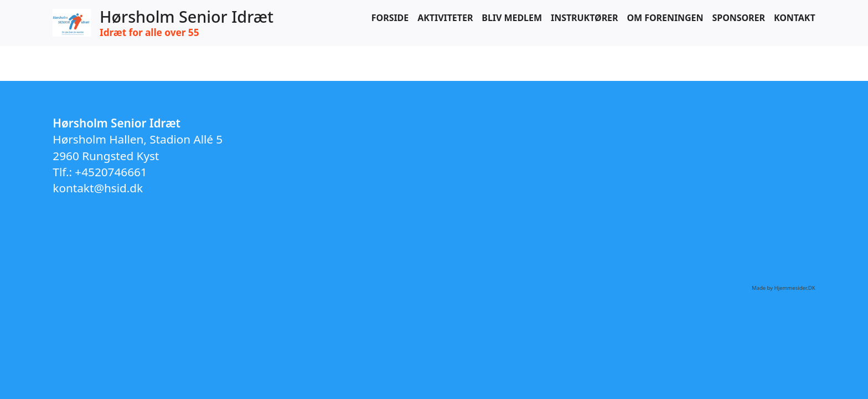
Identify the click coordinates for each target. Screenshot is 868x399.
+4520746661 (111, 172)
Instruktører (584, 18)
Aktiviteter (445, 18)
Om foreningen (665, 18)
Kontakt (795, 18)
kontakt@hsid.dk (98, 188)
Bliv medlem (512, 18)
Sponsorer (738, 18)
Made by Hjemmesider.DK (784, 288)
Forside (390, 18)
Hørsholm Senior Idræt (187, 17)
